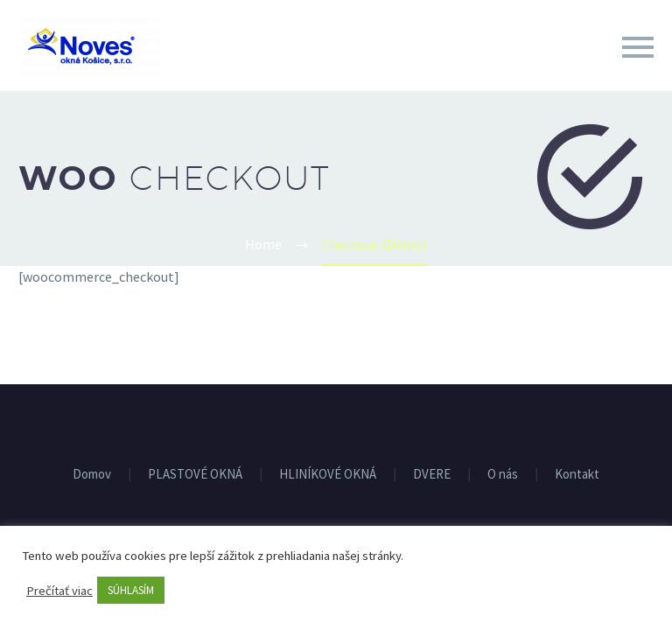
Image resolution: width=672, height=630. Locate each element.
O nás (503, 475)
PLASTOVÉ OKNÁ (195, 475)
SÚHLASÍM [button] (131, 590)
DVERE (432, 475)
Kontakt (577, 475)
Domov (92, 475)
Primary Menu (638, 47)
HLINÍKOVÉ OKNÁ (328, 475)
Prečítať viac (59, 591)
